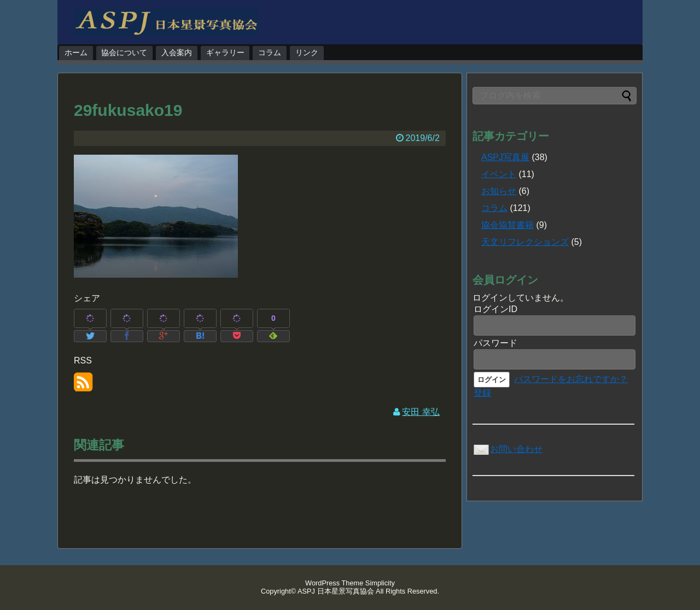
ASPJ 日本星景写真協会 (336, 591)
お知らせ (499, 191)
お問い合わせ (507, 449)
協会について (124, 52)
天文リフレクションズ (525, 242)
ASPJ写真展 (505, 157)
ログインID (495, 309)
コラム (270, 52)
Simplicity (380, 583)
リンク (307, 52)
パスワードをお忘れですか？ (571, 379)
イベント (499, 174)
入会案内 (177, 52)
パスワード (495, 343)
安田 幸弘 (421, 412)
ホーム (76, 52)
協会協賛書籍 (507, 225)
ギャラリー (225, 52)
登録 (482, 393)
